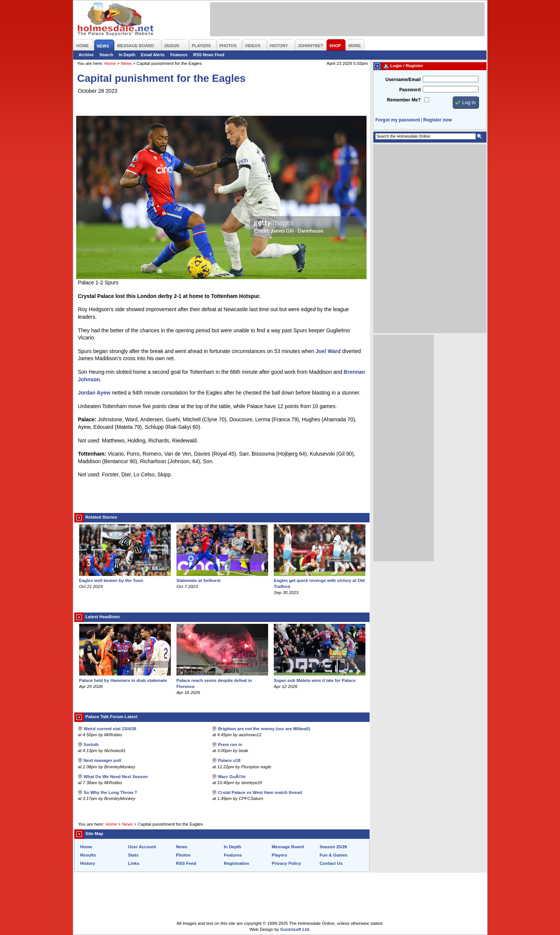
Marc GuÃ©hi (232, 777)
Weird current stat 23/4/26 (110, 729)
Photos (183, 855)
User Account (142, 847)
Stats (133, 855)
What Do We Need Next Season (116, 777)
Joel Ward (328, 351)
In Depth (127, 55)
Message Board (288, 847)
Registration (237, 863)
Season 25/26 (334, 847)
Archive (86, 55)
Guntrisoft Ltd (295, 929)
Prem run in (230, 745)
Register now (438, 120)
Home (110, 63)
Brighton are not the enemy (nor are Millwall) (264, 729)
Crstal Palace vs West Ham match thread (260, 792)
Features (179, 55)
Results (88, 855)
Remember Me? (404, 100)
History (88, 863)
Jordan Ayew (94, 393)
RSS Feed (186, 863)
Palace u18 (229, 760)
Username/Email (403, 80)
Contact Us (331, 863)
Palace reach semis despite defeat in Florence (222, 680)
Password (410, 90)
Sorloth (91, 745)
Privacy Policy (287, 863)
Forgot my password (398, 120)
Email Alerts (153, 55)
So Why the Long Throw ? (110, 792)
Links (134, 863)
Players (280, 855)
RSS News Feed (209, 55)
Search (106, 55)
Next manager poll (103, 760)
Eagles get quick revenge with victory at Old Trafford (320, 580)
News (126, 63)
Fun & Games (334, 855)
